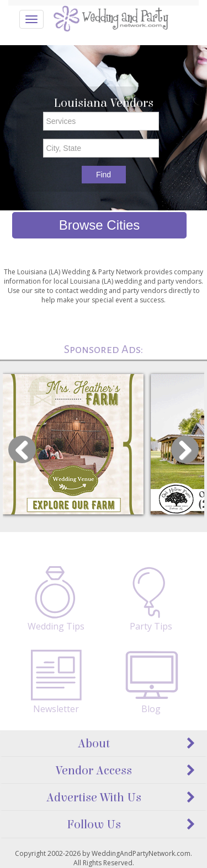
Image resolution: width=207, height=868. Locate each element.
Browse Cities (100, 225)
